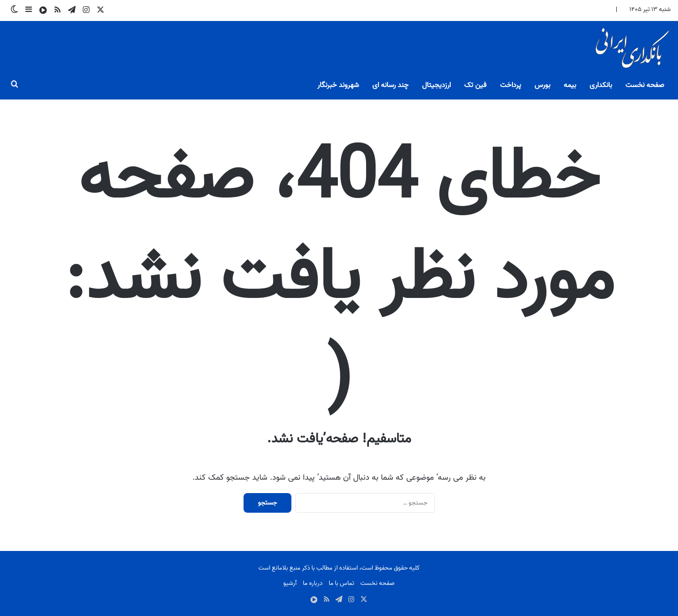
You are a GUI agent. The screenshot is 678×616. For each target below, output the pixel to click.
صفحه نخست (645, 85)
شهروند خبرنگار (338, 85)
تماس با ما (341, 583)
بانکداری (601, 85)
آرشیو (290, 583)
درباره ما (313, 583)
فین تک (475, 85)
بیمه (570, 85)
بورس (542, 85)
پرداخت (511, 85)
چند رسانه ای (390, 85)
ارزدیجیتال (436, 85)
